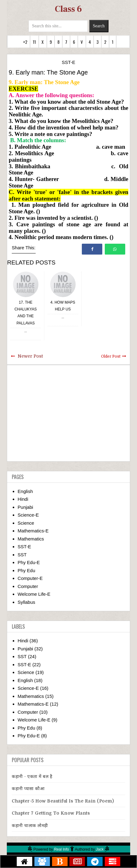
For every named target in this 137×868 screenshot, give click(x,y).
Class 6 (68, 9)
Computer (28, 586)
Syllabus (27, 602)
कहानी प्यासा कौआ (28, 789)
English (25, 491)
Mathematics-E (33, 531)
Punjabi (25, 507)
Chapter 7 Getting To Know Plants (51, 813)
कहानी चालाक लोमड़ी (30, 825)
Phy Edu (27, 570)
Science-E (28, 515)
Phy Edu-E (29, 562)
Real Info (61, 849)
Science (26, 523)
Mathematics (31, 539)
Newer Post (30, 356)
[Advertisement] (68, 413)
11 (34, 42)
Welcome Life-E (34, 594)
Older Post (111, 356)
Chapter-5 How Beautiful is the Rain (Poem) (63, 801)
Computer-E (30, 578)
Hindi (23, 499)
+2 (25, 42)
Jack (100, 849)
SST (22, 555)
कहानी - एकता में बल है (32, 776)
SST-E (68, 62)
